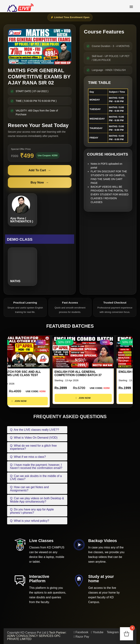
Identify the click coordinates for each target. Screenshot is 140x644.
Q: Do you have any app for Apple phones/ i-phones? (32, 511)
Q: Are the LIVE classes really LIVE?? (35, 430)
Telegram (112, 632)
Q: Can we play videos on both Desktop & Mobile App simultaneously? (37, 500)
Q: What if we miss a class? (28, 457)
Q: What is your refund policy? (30, 521)
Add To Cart (40, 170)
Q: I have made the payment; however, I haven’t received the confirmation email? (36, 466)
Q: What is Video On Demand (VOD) (34, 438)
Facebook (81, 632)
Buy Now (40, 183)
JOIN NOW (38, 401)
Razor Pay (81, 637)
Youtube (97, 632)
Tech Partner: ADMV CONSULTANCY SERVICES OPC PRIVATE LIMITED (37, 636)
